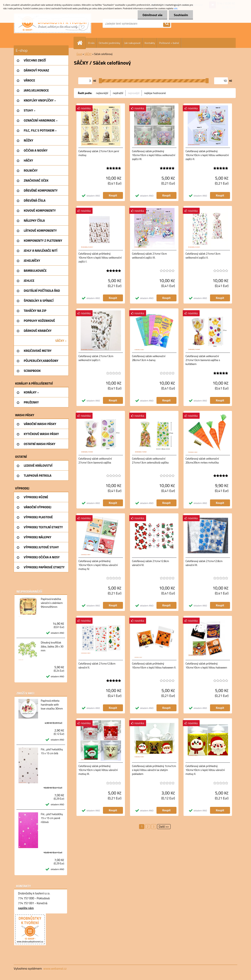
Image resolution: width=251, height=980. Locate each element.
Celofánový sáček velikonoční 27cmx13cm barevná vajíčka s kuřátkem (203, 360)
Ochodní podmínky (109, 43)
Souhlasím (181, 15)
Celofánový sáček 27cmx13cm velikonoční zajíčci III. (149, 256)
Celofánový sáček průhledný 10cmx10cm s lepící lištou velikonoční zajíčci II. (207, 155)
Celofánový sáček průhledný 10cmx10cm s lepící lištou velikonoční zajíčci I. (100, 258)
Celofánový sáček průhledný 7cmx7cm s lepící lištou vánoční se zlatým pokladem (154, 770)
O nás (91, 43)
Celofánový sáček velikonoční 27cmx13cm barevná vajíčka (95, 461)
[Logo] (53, 23)
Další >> (164, 827)
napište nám (26, 908)
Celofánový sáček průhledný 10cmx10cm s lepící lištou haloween (206, 666)
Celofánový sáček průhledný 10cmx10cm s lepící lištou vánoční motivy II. (205, 770)
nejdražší (118, 93)
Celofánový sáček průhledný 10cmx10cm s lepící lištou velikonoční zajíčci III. (154, 155)
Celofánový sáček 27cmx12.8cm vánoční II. (97, 666)
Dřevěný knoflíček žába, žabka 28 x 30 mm (52, 646)
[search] (167, 24)
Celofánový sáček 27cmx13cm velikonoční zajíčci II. (203, 256)
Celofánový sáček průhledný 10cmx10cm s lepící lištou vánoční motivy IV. (98, 565)
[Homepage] (81, 43)
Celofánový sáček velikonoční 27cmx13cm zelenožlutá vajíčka (150, 461)
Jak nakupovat (132, 43)
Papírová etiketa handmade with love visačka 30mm (52, 705)
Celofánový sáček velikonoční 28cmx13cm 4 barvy (149, 358)
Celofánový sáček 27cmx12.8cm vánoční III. (204, 563)
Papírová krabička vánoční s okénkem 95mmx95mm (52, 603)
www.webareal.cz (55, 968)
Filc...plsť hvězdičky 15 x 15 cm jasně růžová (52, 818)
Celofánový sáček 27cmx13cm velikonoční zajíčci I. (96, 358)
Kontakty (150, 43)
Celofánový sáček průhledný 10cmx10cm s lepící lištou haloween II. (154, 666)
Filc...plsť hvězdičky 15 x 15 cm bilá (52, 751)
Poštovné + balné (169, 43)
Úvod (79, 54)
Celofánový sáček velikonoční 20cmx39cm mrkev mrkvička (202, 461)
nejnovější (134, 93)
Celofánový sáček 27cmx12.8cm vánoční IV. (151, 563)
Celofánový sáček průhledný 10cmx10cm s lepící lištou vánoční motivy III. (98, 770)
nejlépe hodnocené (155, 93)
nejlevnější (102, 93)
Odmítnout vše (153, 15)
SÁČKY (88, 54)
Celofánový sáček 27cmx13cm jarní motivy (99, 153)
